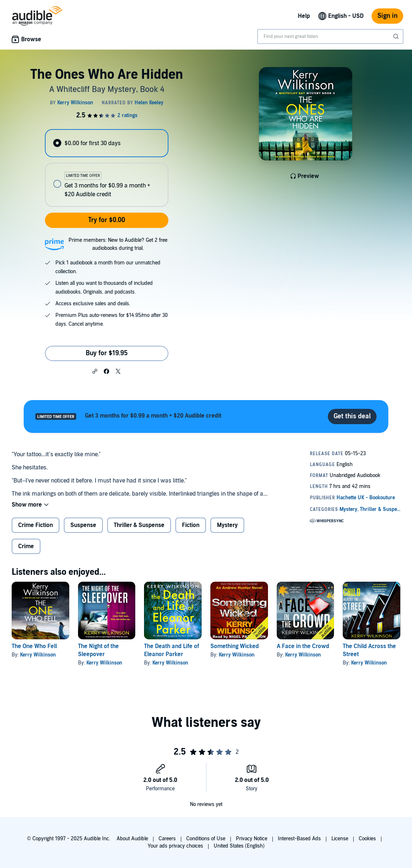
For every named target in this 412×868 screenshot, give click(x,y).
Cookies (367, 839)
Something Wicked (235, 646)
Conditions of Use (206, 839)
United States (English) (239, 846)
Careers (167, 839)
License (340, 839)
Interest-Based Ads (299, 839)
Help (304, 16)
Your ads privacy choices (175, 846)
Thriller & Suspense (139, 525)
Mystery (227, 525)
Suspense (83, 525)
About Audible (132, 839)
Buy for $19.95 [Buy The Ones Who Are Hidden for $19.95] (107, 353)
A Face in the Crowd (303, 646)
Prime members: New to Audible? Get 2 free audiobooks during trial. (118, 244)
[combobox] (330, 36)
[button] (95, 371)
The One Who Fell (34, 646)
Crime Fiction (36, 525)
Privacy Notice (252, 839)
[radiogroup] (107, 168)
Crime (26, 546)
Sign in (387, 16)
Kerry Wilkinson (38, 655)
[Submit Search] (397, 36)
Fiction (191, 525)
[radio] (107, 143)
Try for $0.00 (107, 220)
